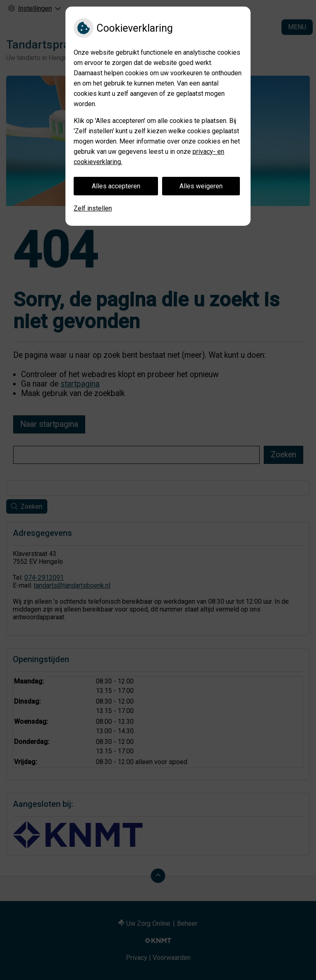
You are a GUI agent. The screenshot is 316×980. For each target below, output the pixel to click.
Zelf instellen (93, 208)
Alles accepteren (116, 186)
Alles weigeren (201, 186)
